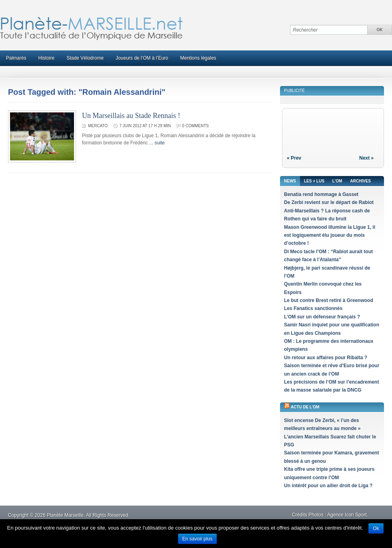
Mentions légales (198, 58)
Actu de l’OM (305, 407)
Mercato (98, 126)
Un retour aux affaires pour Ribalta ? (326, 358)
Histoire (47, 58)
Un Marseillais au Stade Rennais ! (131, 116)
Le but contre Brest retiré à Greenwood (329, 300)
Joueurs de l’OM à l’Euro (142, 58)
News (290, 181)
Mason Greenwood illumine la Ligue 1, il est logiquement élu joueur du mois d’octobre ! (330, 235)
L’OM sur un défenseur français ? (322, 317)
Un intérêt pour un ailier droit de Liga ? (328, 486)
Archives (360, 181)
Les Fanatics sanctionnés (313, 308)
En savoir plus (197, 539)
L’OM (337, 181)
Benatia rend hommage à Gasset (321, 194)
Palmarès (16, 58)
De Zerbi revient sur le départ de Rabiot (329, 202)
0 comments (195, 126)
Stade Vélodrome (85, 58)
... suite (157, 143)
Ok (376, 528)
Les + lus (314, 181)
